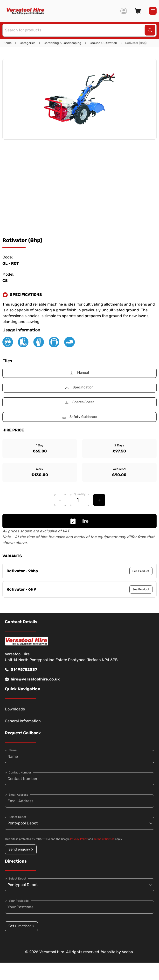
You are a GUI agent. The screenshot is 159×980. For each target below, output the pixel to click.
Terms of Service (104, 839)
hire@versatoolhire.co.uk (32, 679)
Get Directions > (21, 926)
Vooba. (128, 952)
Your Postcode (19, 901)
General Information (23, 721)
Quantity (80, 494)
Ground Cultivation (103, 43)
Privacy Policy (79, 839)
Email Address (18, 795)
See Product (141, 571)
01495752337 (21, 670)
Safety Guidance (79, 417)
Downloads (15, 709)
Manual (79, 373)
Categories (28, 43)
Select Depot (17, 817)
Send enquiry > (21, 849)
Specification (79, 387)
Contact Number (20, 773)
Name (13, 750)
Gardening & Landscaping (62, 43)
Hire (79, 521)
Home (7, 43)
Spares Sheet (79, 402)
